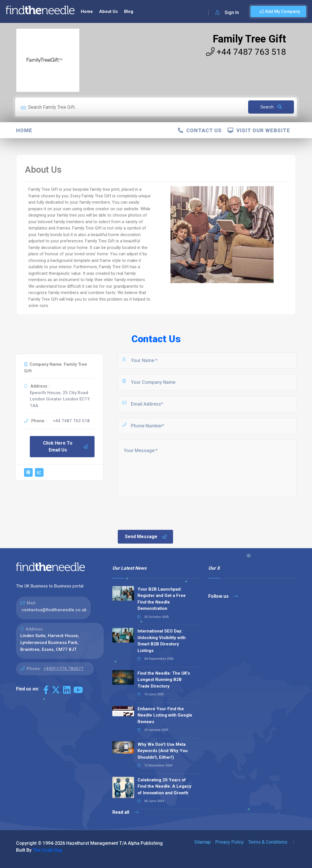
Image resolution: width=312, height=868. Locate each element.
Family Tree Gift (249, 39)
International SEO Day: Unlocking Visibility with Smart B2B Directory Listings (162, 641)
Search (271, 107)
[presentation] (160, 513)
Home (87, 11)
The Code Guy (47, 850)
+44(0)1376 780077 (63, 669)
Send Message (146, 537)
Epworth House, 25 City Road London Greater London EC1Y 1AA (60, 399)
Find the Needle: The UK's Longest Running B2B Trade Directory (164, 680)
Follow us (223, 596)
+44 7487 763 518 (246, 52)
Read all (125, 812)
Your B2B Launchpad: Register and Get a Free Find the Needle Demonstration (162, 599)
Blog (129, 11)
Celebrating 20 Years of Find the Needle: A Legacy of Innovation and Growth (164, 786)
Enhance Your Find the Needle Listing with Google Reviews (165, 715)
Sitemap (203, 842)
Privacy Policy (229, 842)
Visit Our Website (259, 130)
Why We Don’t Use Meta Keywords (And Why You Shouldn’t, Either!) (163, 751)
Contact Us (200, 130)
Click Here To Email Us (66, 446)
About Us (108, 11)
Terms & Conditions (268, 842)
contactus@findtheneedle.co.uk (54, 610)
